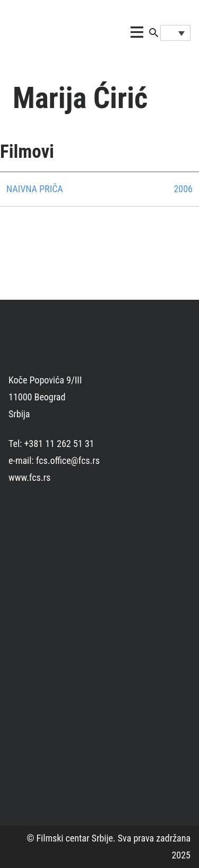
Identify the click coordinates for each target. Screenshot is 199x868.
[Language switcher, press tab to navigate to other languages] (175, 33)
